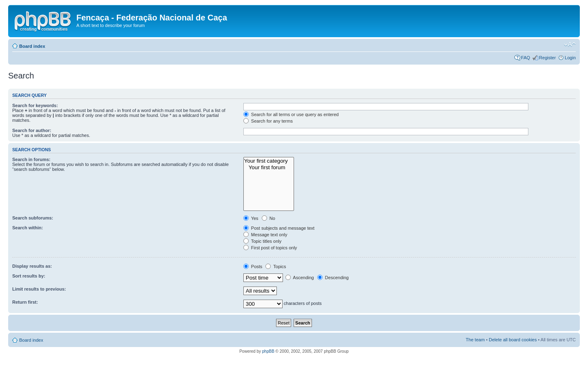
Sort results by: (29, 276)
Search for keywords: (35, 105)
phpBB (268, 351)
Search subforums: (33, 218)
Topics (276, 266)
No (268, 218)
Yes (251, 218)
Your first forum (269, 168)
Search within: (28, 228)
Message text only (265, 235)
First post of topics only (270, 248)
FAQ (526, 58)
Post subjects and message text (279, 228)
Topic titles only (262, 241)
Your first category (269, 161)
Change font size (570, 45)
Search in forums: (31, 159)
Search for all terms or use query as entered (291, 114)
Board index (32, 46)
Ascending (300, 278)
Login (570, 58)
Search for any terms (268, 121)
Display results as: (32, 266)
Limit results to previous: (39, 289)
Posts (253, 266)
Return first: (25, 302)
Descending (333, 278)
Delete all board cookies (513, 340)
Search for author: (32, 130)
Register (547, 58)
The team (475, 340)
